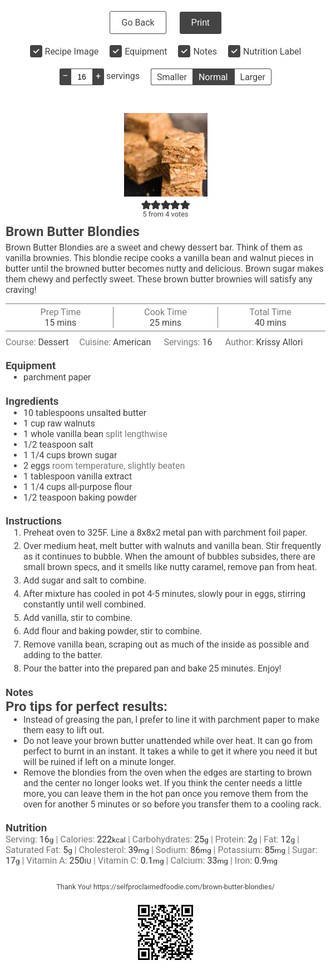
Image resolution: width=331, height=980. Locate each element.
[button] (146, 205)
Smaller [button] (172, 77)
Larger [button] (253, 77)
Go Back (138, 23)
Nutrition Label (272, 52)
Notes (205, 52)
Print (201, 23)
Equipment (146, 52)
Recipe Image (72, 52)
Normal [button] (213, 77)
